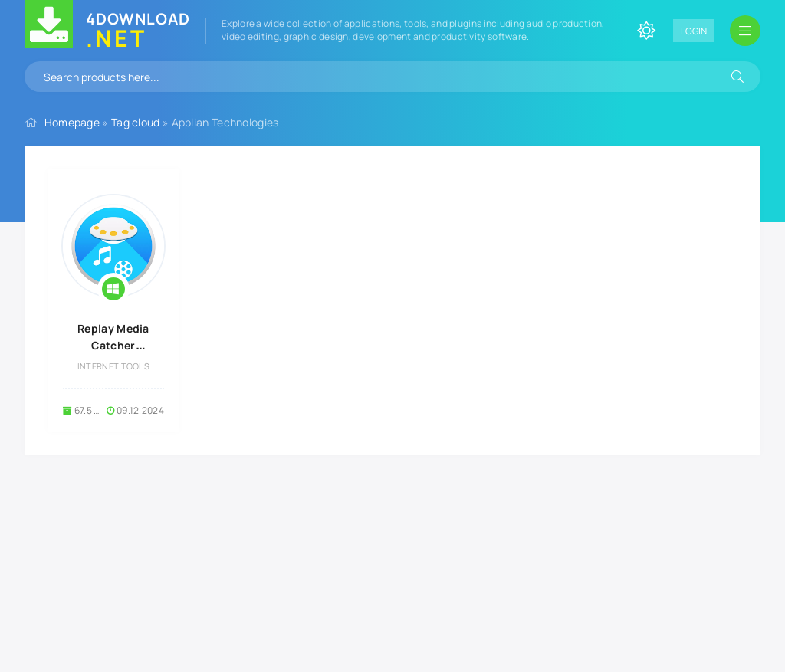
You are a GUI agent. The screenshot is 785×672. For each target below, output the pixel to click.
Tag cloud (136, 122)
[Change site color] (646, 31)
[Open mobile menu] (745, 31)
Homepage (72, 122)
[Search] (737, 77)
